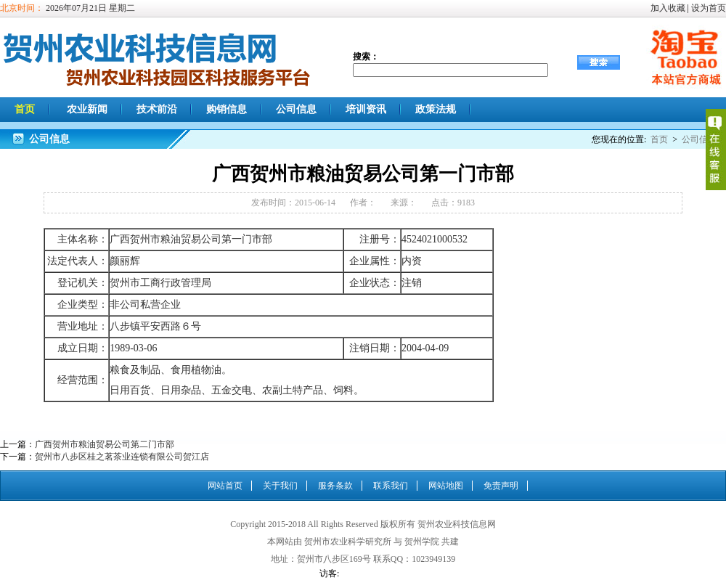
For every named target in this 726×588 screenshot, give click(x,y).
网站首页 (225, 486)
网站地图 (446, 486)
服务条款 (335, 486)
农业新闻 (87, 109)
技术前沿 (157, 109)
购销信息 (227, 109)
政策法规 (436, 109)
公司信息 (296, 109)
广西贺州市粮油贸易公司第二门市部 (105, 444)
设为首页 (709, 8)
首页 (25, 109)
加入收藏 (668, 8)
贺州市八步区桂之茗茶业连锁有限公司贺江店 (122, 457)
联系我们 (391, 486)
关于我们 (280, 486)
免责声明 (501, 486)
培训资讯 (366, 109)
